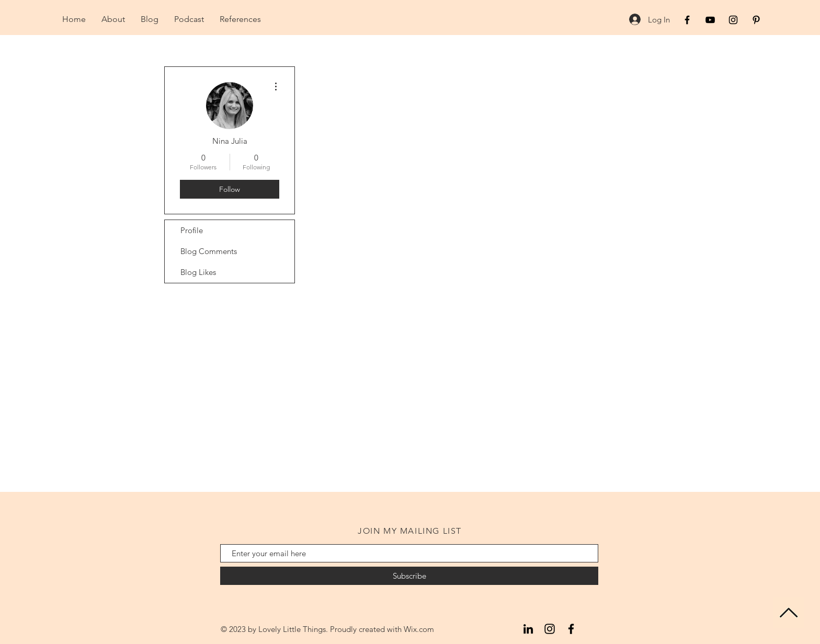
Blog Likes (198, 272)
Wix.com (419, 629)
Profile (192, 230)
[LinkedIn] (528, 629)
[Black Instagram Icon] (733, 20)
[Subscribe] (409, 576)
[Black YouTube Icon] (710, 20)
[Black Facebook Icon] (687, 20)
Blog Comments (209, 251)
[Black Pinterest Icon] (756, 20)
